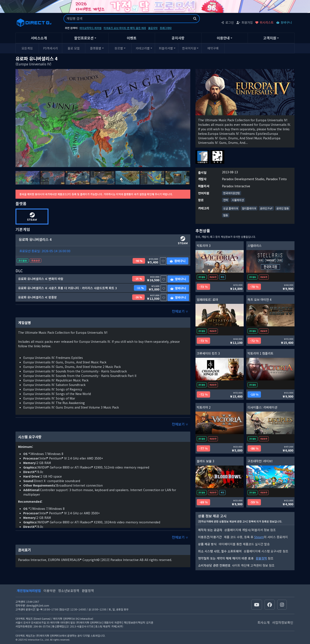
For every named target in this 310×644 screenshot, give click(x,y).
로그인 (227, 22)
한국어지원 (189, 48)
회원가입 (245, 22)
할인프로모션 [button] (84, 38)
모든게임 (27, 48)
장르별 (119, 48)
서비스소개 (39, 38)
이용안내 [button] (223, 38)
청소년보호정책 (69, 591)
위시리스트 (264, 22)
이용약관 (50, 591)
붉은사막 (153, 28)
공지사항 (178, 38)
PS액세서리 (50, 48)
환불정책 (261, 558)
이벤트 (132, 38)
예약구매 (213, 48)
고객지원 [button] (270, 38)
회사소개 (263, 622)
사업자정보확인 (283, 622)
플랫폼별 (96, 48)
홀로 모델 (74, 48)
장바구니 (284, 22)
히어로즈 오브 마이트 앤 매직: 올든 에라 (125, 28)
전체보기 (180, 311)
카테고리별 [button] (143, 48)
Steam (259, 537)
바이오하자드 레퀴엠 (90, 28)
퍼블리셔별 (166, 48)
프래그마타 (166, 28)
